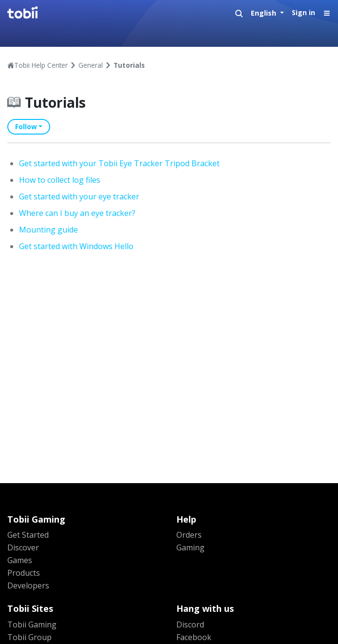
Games (20, 560)
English (264, 13)
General (91, 65)
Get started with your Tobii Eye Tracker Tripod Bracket (119, 163)
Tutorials (129, 65)
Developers (28, 585)
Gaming (190, 547)
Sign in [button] (303, 12)
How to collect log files (60, 180)
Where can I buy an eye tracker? (77, 213)
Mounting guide (48, 230)
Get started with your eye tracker (79, 196)
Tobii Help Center (41, 65)
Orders (189, 535)
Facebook (194, 637)
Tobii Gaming (32, 624)
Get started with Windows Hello (76, 246)
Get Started (28, 535)
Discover (23, 547)
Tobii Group (29, 637)
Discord (190, 624)
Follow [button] (26, 127)
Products (24, 573)
